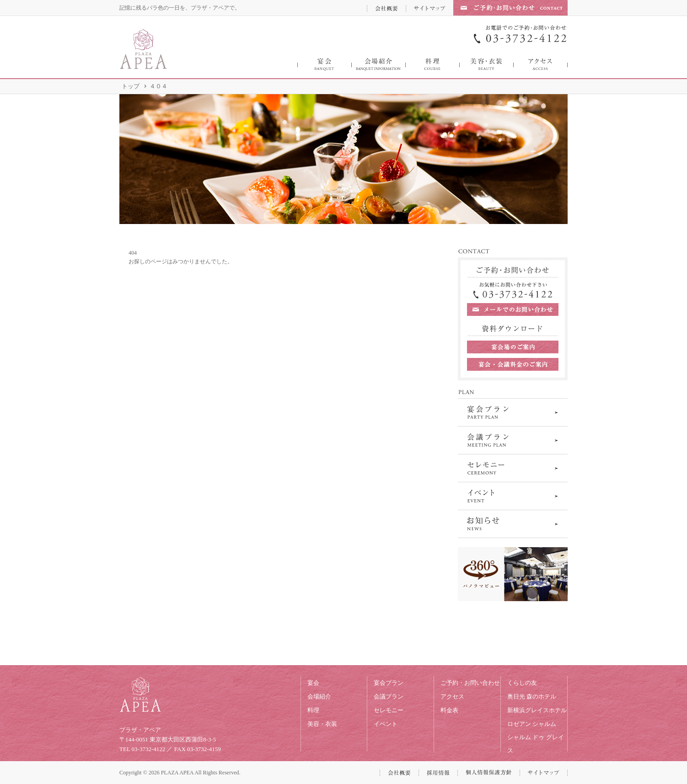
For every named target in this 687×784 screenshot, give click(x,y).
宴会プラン (389, 683)
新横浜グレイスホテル (537, 710)
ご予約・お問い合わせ (470, 683)
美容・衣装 (322, 724)
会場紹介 (319, 696)
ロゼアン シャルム (532, 724)
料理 (313, 710)
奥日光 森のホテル (532, 696)
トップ (131, 86)
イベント (386, 724)
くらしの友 (522, 683)
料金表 (449, 710)
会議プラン (389, 696)
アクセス (452, 696)
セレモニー (389, 710)
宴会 (313, 683)
